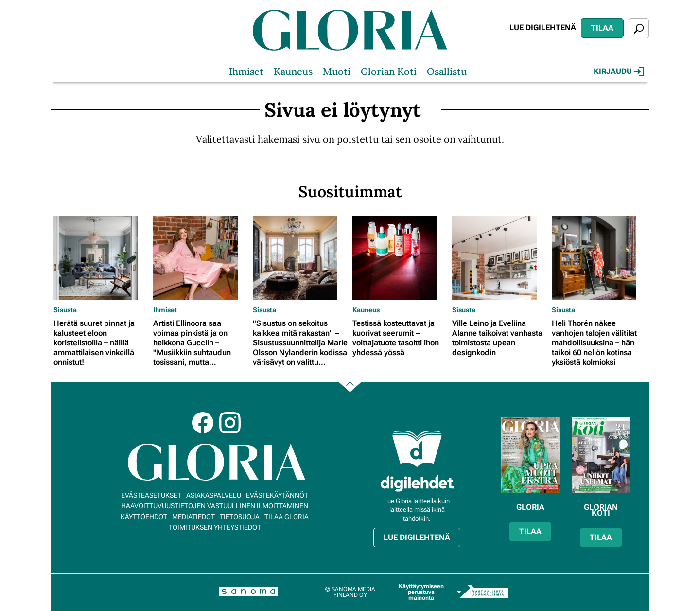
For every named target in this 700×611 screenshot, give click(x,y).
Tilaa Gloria (287, 517)
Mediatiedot (193, 517)
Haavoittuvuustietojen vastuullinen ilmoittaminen (215, 506)
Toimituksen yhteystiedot (215, 527)
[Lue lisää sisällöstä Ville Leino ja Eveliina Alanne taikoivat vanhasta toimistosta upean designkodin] (499, 258)
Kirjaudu (619, 72)
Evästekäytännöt (277, 495)
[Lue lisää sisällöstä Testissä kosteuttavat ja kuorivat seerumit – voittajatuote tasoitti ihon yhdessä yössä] (400, 258)
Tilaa (602, 28)
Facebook (203, 423)
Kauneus (293, 71)
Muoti (337, 71)
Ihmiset (246, 71)
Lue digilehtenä (543, 27)
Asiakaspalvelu (214, 495)
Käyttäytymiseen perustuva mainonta (421, 592)
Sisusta (65, 310)
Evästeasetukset (151, 495)
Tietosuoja (240, 517)
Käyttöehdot (144, 517)
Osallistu (447, 71)
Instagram (230, 423)
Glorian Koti (389, 71)
